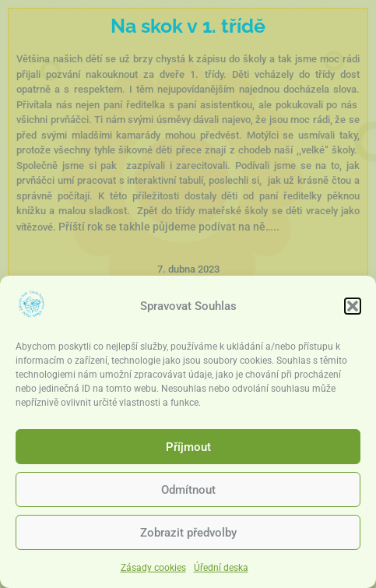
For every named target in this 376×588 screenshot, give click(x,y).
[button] (353, 308)
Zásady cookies (153, 571)
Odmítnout (188, 492)
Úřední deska (221, 571)
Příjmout (188, 449)
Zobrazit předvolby (188, 535)
